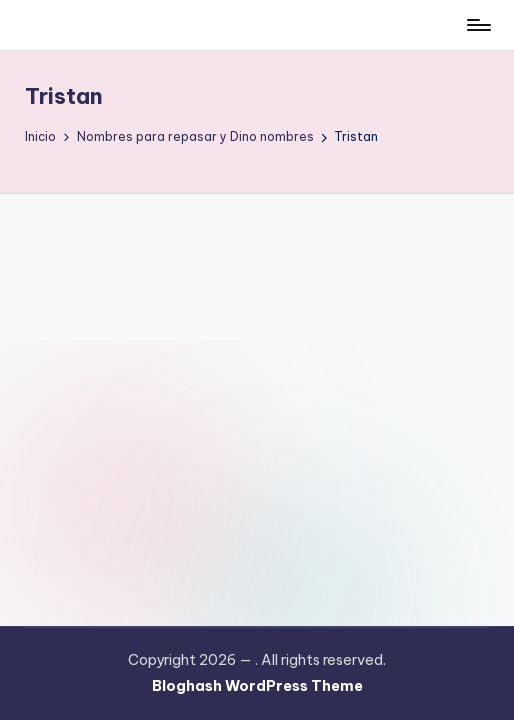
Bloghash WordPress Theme (257, 686)
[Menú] (477, 25)
